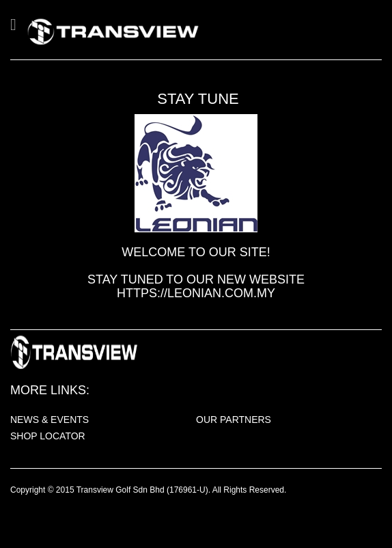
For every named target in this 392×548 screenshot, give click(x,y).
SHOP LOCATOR (48, 436)
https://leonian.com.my (196, 293)
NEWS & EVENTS (50, 420)
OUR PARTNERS (234, 420)
